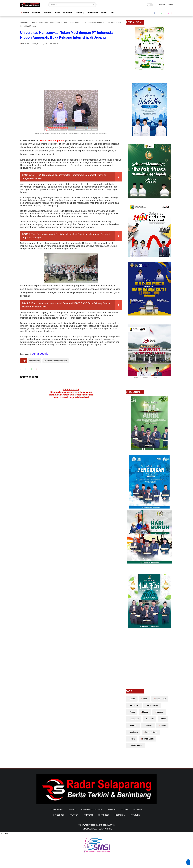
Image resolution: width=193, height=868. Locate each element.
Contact (72, 809)
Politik (57, 13)
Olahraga (149, 725)
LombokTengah (136, 745)
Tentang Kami (57, 809)
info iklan (111, 809)
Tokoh (132, 739)
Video (104, 13)
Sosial (132, 699)
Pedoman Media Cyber (91, 809)
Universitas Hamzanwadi (38, 22)
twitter (74, 815)
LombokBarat (148, 739)
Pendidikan (35, 361)
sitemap (125, 809)
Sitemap (161, 5)
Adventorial (92, 13)
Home (25, 13)
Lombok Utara (151, 732)
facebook (60, 815)
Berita (145, 699)
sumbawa (134, 732)
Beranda (23, 22)
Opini (163, 719)
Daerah (78, 13)
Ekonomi (67, 13)
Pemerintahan (152, 705)
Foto (112, 13)
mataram (133, 725)
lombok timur (160, 699)
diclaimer (138, 809)
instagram (120, 815)
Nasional (36, 13)
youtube (135, 815)
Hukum (47, 13)
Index (170, 5)
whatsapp (89, 815)
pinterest (104, 815)
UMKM (163, 725)
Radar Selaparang (105, 825)
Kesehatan (134, 719)
